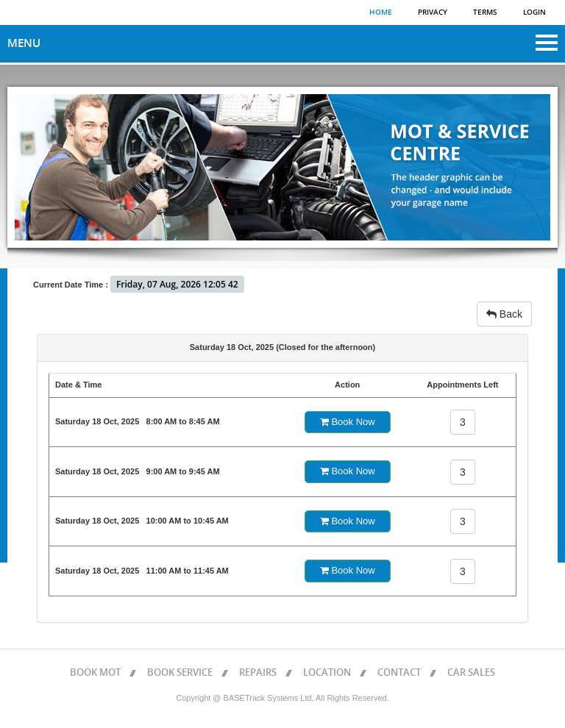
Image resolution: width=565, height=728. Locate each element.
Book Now (348, 422)
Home (381, 13)
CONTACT (399, 673)
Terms (485, 13)
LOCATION (327, 673)
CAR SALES (471, 673)
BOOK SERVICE (180, 673)
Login (534, 13)
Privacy (433, 13)
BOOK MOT (95, 673)
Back (504, 314)
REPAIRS (258, 673)
